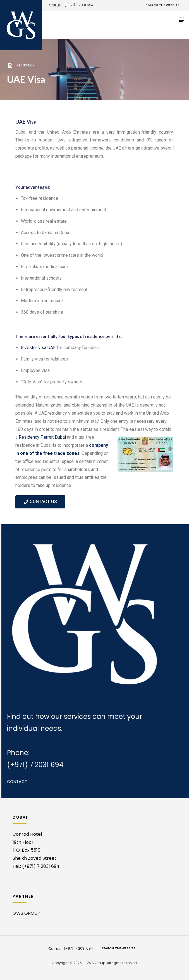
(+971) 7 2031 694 (79, 5)
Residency (26, 65)
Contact (17, 782)
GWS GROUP (26, 913)
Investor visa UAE (38, 348)
